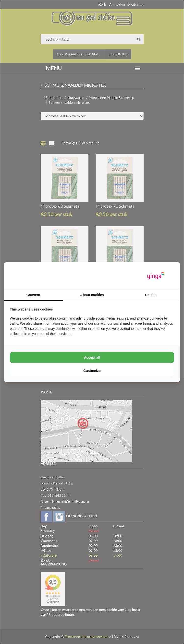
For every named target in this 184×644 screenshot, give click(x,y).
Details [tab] (151, 295)
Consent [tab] (33, 295)
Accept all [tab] (92, 357)
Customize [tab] (92, 371)
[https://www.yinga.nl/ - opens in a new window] (156, 276)
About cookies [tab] (92, 295)
